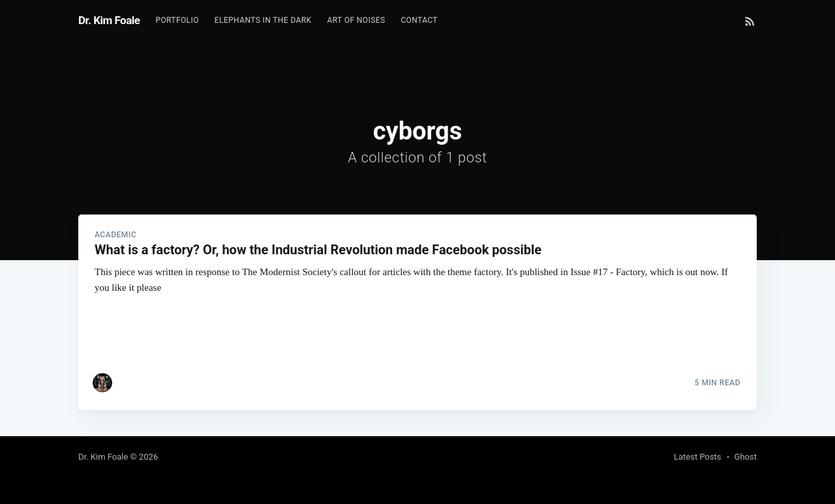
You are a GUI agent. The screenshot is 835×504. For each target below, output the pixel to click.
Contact (419, 20)
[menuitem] (177, 21)
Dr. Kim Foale (109, 20)
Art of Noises (357, 20)
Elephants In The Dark (263, 20)
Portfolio (177, 20)
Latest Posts (698, 457)
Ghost (746, 457)
